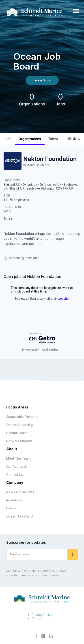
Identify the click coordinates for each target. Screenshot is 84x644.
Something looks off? (21, 258)
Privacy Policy (42, 615)
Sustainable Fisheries (22, 417)
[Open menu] (76, 11)
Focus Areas (17, 407)
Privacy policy (30, 350)
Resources (14, 500)
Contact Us (15, 475)
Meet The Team (18, 458)
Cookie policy (50, 350)
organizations (30, 139)
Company (15, 482)
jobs (8, 139)
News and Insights (20, 492)
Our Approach (17, 466)
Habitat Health (17, 433)
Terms (37, 619)
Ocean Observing (19, 425)
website (63, 299)
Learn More (42, 80)
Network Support (19, 441)
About (12, 449)
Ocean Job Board (19, 516)
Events (11, 508)
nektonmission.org (36, 165)
